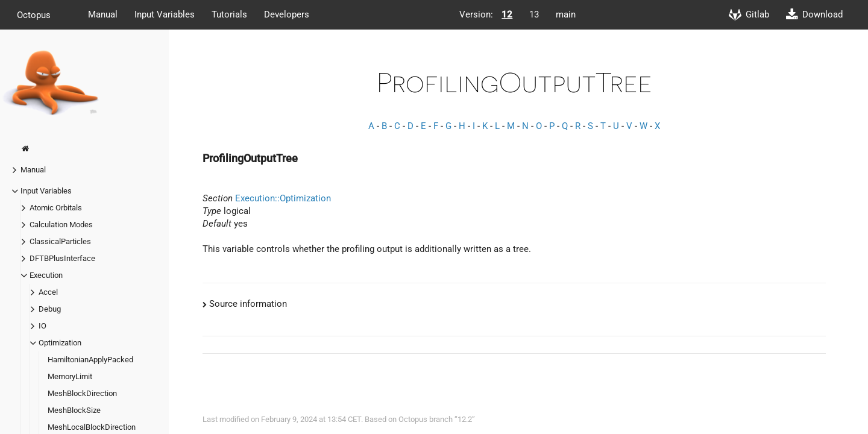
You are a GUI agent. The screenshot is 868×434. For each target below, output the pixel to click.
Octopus (34, 14)
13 (534, 14)
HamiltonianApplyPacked (90, 360)
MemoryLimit (70, 376)
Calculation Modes (61, 225)
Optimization (60, 343)
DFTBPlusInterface (62, 258)
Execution (46, 275)
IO (42, 326)
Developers (287, 14)
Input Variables (165, 14)
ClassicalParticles (60, 241)
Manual (103, 14)
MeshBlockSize (74, 410)
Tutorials (229, 14)
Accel (48, 292)
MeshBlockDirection (82, 393)
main (566, 14)
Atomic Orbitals (56, 208)
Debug (50, 309)
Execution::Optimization (283, 198)
